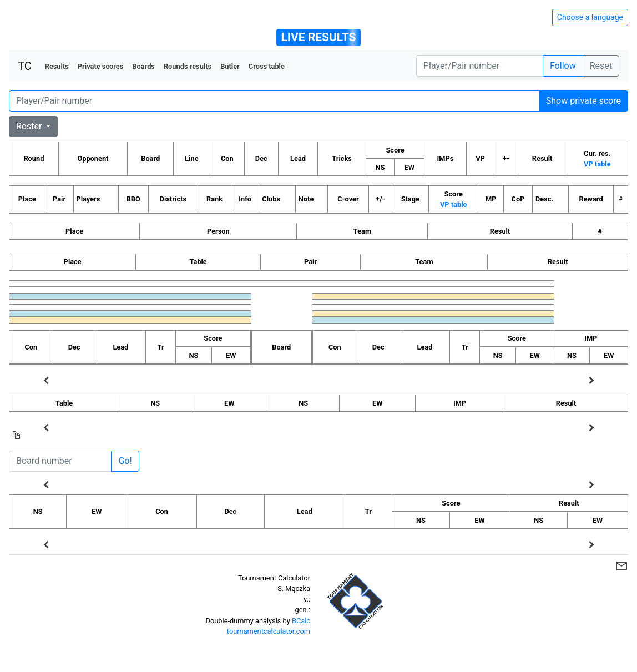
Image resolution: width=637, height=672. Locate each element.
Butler (230, 66)
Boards (143, 66)
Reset (601, 66)
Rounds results (188, 66)
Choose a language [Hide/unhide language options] (590, 17)
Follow (563, 66)
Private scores (101, 66)
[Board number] (60, 461)
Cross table (267, 66)
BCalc (301, 621)
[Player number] (480, 66)
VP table (597, 164)
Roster (30, 126)
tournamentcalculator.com (269, 631)
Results (57, 66)
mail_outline (621, 566)
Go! (125, 461)
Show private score (583, 101)
